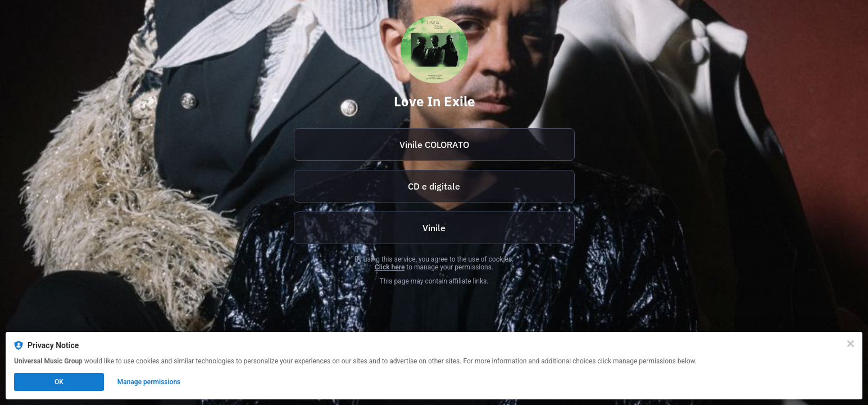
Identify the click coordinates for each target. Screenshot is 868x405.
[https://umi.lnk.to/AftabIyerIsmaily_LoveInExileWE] (434, 186)
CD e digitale (434, 186)
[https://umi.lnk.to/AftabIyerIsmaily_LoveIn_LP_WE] (434, 228)
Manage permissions (149, 382)
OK (59, 382)
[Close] (851, 344)
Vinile (434, 228)
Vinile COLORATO (434, 145)
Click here (390, 267)
